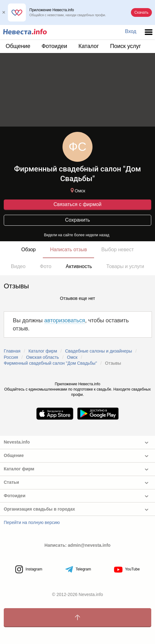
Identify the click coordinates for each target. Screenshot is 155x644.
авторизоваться (65, 320)
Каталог (89, 46)
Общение (18, 46)
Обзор (28, 250)
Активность (79, 266)
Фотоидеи (54, 46)
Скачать (141, 12)
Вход (131, 31)
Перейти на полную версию (32, 522)
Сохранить (77, 220)
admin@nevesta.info (89, 545)
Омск (77, 191)
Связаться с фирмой (77, 204)
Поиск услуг (125, 46)
